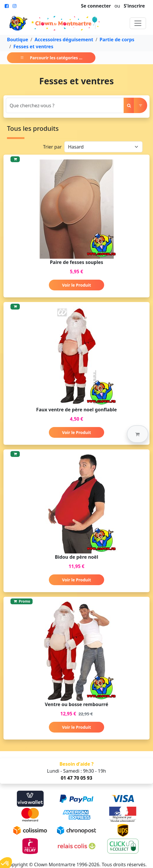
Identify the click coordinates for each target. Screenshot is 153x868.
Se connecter (96, 6)
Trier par (52, 147)
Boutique (18, 40)
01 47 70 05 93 (76, 778)
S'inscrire (134, 6)
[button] (138, 434)
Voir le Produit (76, 285)
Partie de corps (117, 40)
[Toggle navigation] (138, 23)
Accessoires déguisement (64, 40)
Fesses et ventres (33, 47)
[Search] (65, 105)
